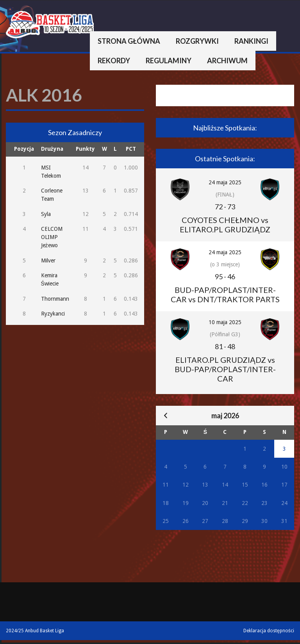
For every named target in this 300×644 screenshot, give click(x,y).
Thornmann (55, 299)
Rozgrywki (197, 41)
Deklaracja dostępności (269, 631)
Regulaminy (169, 61)
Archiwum (227, 61)
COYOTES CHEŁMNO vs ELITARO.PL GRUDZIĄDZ (225, 225)
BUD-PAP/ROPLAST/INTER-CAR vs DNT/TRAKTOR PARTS (225, 294)
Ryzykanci (53, 314)
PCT (131, 149)
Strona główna (129, 41)
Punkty (85, 149)
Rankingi (251, 41)
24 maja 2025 (225, 182)
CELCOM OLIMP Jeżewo (52, 237)
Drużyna (52, 149)
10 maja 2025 (225, 322)
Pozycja (24, 149)
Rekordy (114, 61)
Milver (48, 260)
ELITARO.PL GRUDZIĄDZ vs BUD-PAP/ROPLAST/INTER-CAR (225, 369)
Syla (46, 214)
